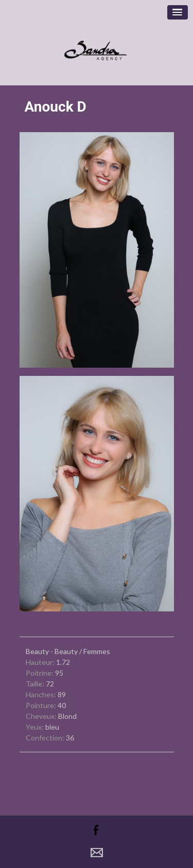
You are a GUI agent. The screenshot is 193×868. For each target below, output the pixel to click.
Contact (97, 853)
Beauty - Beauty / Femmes (68, 651)
